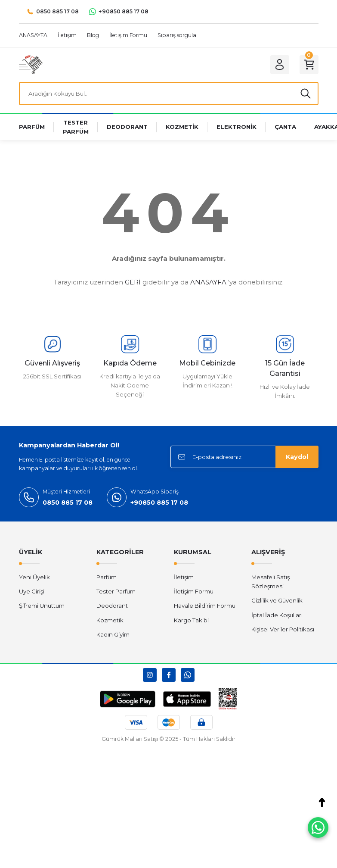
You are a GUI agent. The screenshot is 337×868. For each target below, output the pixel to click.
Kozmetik (110, 620)
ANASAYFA (208, 282)
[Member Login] (280, 65)
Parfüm (107, 577)
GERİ (133, 282)
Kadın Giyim (113, 634)
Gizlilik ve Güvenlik (277, 600)
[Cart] (309, 65)
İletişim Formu (194, 591)
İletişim (184, 577)
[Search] (169, 94)
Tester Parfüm (116, 591)
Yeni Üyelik (34, 577)
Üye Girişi (32, 591)
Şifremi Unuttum (42, 606)
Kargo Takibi (191, 620)
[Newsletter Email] (244, 457)
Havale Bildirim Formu (205, 606)
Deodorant (112, 606)
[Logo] (31, 64)
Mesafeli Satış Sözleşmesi (271, 582)
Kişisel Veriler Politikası (283, 629)
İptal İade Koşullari (277, 615)
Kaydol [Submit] (297, 457)
